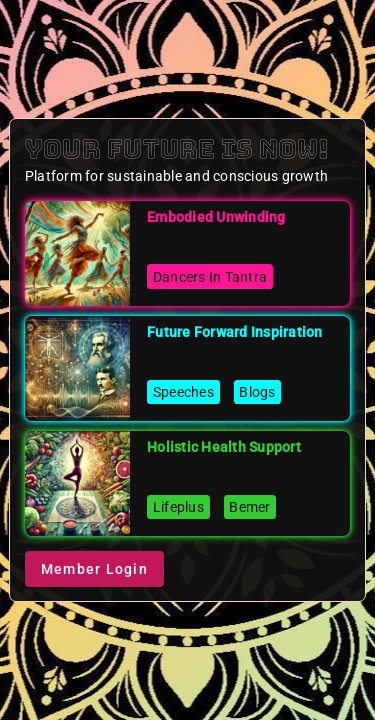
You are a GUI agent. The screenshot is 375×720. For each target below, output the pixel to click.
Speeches (183, 392)
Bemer (249, 507)
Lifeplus (178, 507)
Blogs (257, 392)
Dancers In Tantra (210, 277)
